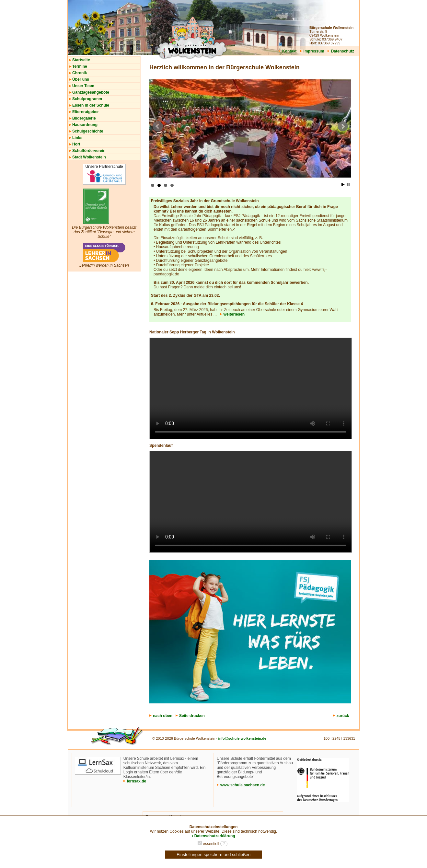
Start (343, 185)
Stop (348, 185)
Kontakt (288, 51)
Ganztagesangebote (91, 92)
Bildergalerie (84, 118)
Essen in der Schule (91, 105)
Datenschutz (341, 51)
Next (343, 126)
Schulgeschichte (88, 131)
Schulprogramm (87, 99)
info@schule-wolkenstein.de (242, 738)
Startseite (81, 60)
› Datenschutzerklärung (213, 836)
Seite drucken (190, 716)
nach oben (161, 716)
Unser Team (83, 86)
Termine (80, 66)
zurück (343, 716)
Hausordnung (85, 125)
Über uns (81, 79)
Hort (76, 144)
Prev (158, 126)
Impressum (312, 51)
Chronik (80, 73)
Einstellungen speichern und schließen (213, 855)
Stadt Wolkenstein (89, 157)
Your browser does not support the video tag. (251, 388)
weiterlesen (232, 314)
